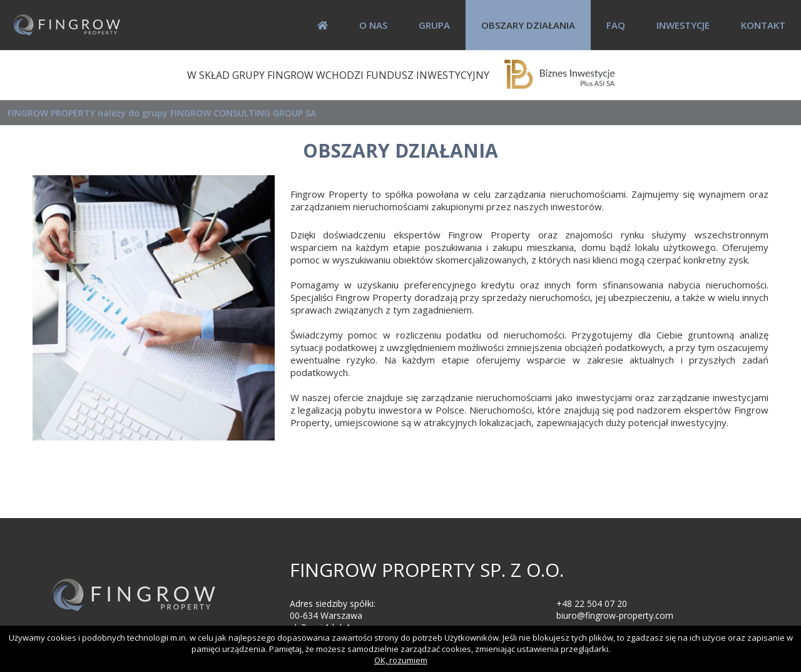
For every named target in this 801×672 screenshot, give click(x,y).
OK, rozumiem (401, 660)
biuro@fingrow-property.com (615, 615)
